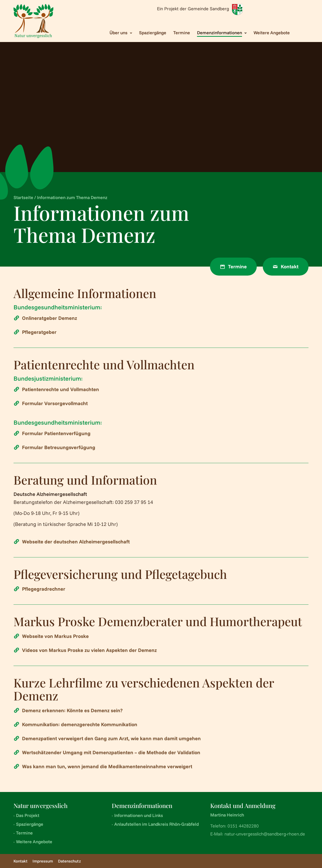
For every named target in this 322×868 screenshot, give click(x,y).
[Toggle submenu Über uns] (121, 33)
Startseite (23, 197)
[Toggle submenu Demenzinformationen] (222, 33)
